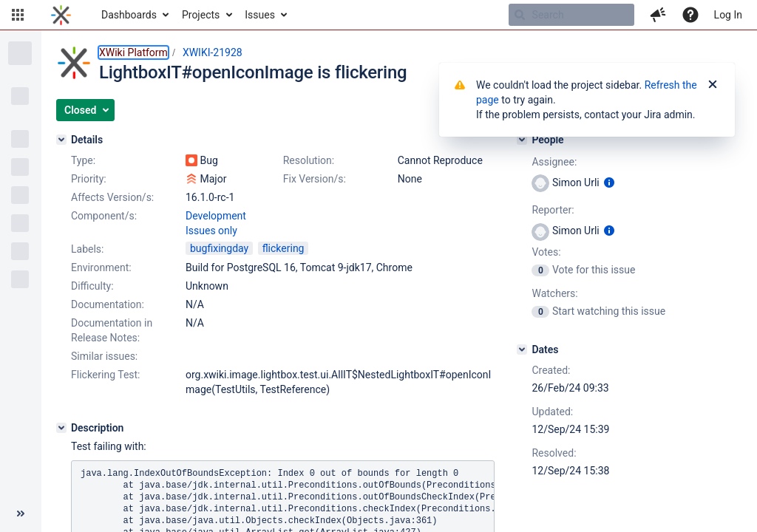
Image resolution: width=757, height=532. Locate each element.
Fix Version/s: (315, 179)
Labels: (87, 249)
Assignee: (554, 162)
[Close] (713, 85)
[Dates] (522, 349)
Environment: (101, 267)
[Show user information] (609, 183)
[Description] (61, 428)
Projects (201, 15)
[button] (18, 15)
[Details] (61, 140)
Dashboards (129, 15)
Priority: (89, 179)
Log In (728, 15)
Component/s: (104, 216)
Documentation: (108, 304)
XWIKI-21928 (213, 52)
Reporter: (553, 210)
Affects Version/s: (112, 197)
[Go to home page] (61, 15)
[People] (522, 140)
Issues (260, 15)
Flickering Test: (106, 375)
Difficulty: (92, 286)
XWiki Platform (133, 52)
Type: (83, 160)
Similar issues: (104, 356)
